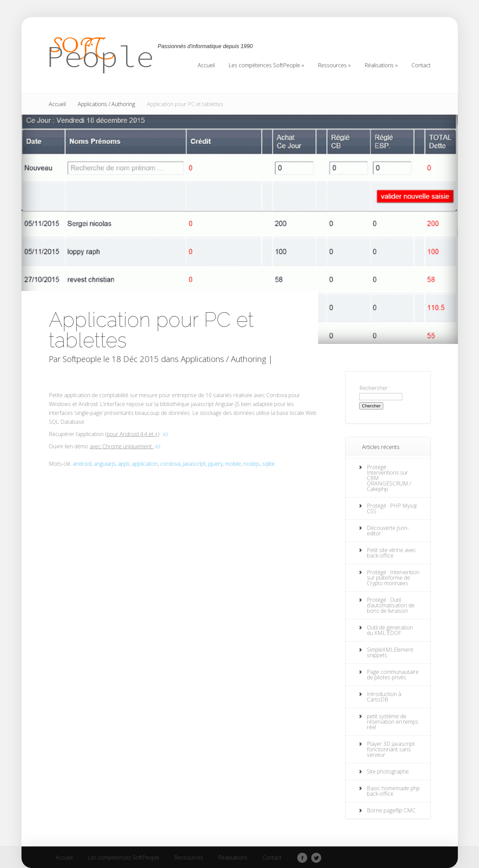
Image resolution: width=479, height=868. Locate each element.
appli (124, 464)
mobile (233, 464)
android (82, 464)
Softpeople (82, 359)
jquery (215, 464)
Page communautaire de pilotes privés (393, 675)
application (145, 464)
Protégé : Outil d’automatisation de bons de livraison (391, 605)
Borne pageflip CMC (391, 810)
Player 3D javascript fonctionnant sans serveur (391, 749)
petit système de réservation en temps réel (393, 722)
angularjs (105, 464)
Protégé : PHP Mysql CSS (392, 508)
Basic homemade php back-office (393, 791)
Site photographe (388, 771)
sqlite (268, 464)
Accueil (57, 104)
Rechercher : (375, 388)
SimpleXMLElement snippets (390, 652)
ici (166, 434)
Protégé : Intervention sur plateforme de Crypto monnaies (393, 578)
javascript (194, 464)
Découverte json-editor (388, 531)
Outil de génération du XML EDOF (390, 630)
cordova (170, 464)
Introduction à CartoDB (384, 697)
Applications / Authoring (106, 104)
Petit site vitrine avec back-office (391, 553)
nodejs (252, 464)
